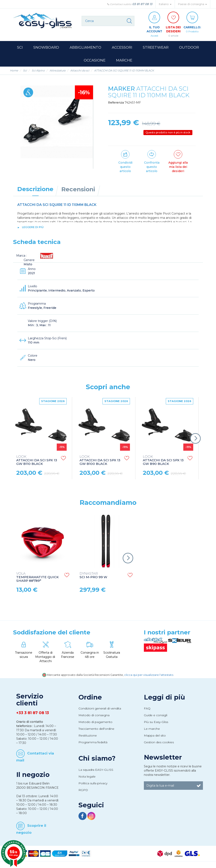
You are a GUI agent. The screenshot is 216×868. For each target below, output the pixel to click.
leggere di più (33, 227)
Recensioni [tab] (78, 189)
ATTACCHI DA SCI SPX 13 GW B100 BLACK (100, 461)
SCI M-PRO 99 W (93, 575)
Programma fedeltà (93, 742)
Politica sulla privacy (93, 783)
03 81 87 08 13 (142, 4)
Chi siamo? (97, 758)
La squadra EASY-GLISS (96, 770)
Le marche (152, 729)
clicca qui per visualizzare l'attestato (149, 675)
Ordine (90, 697)
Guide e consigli (156, 715)
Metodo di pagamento (95, 722)
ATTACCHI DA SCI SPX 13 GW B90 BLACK (163, 461)
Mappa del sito (155, 735)
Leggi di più (164, 697)
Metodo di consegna (94, 715)
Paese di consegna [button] (192, 4)
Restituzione (88, 735)
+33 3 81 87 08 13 (33, 713)
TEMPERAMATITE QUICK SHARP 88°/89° (37, 577)
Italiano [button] (165, 4)
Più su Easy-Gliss (156, 722)
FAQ (147, 709)
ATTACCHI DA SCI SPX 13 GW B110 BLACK (37, 461)
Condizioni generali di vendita (100, 709)
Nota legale (87, 776)
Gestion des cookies (159, 742)
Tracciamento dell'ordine (96, 729)
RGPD (83, 790)
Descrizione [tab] (35, 189)
